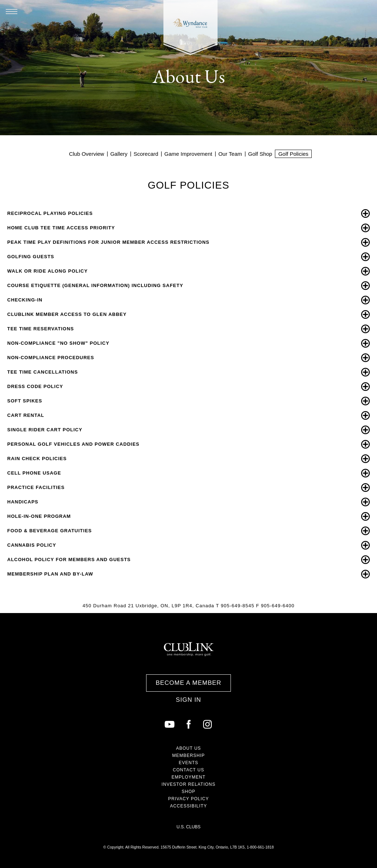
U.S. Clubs (188, 827)
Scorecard (146, 154)
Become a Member (188, 683)
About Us (188, 748)
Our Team (230, 154)
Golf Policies (293, 154)
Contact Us (188, 770)
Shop (188, 792)
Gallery (119, 154)
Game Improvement (188, 154)
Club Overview (87, 154)
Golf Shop (260, 154)
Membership (188, 755)
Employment (188, 777)
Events (188, 763)
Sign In (188, 700)
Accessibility (188, 806)
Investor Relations (189, 784)
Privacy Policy (188, 799)
